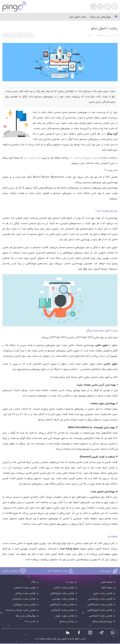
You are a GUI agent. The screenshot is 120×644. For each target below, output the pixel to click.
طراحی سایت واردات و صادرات (21, 610)
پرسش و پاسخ (67, 621)
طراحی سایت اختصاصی (101, 616)
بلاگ (33, 582)
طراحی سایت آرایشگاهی (62, 605)
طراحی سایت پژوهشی (24, 605)
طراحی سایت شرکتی (64, 588)
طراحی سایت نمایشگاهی (100, 605)
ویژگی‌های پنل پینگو (100, 17)
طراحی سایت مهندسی (63, 599)
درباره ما (70, 582)
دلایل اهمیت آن (77, 158)
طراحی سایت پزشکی (25, 593)
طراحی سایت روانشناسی (100, 599)
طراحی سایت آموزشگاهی (100, 610)
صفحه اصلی (107, 582)
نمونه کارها (107, 588)
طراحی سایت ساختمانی (24, 599)
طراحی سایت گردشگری (63, 610)
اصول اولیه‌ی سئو (32, 158)
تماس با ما (30, 621)
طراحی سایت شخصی (25, 588)
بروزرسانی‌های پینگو (103, 621)
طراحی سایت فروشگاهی (62, 593)
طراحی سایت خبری (103, 593)
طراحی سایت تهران (65, 616)
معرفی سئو (93, 158)
